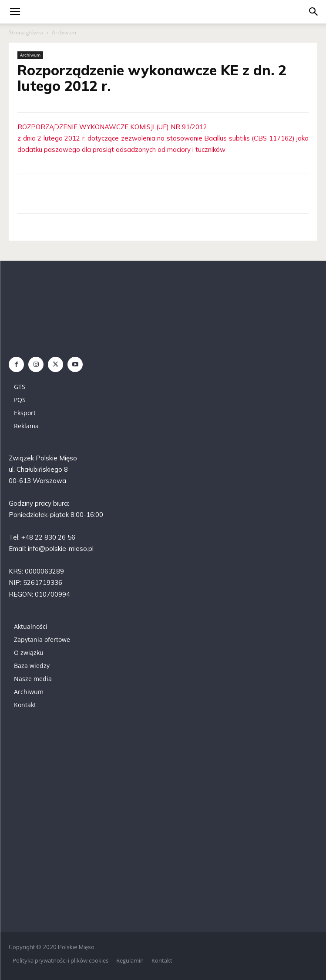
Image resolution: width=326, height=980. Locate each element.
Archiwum (64, 32)
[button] (314, 12)
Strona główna (26, 32)
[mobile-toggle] (15, 12)
